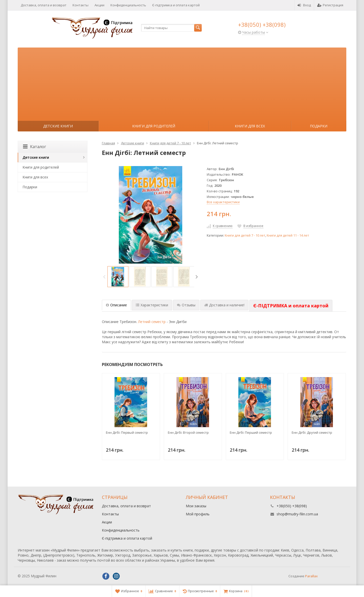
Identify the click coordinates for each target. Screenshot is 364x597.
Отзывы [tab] (186, 305)
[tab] (291, 306)
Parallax (311, 576)
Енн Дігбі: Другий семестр (312, 432)
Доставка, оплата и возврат (44, 5)
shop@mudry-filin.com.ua (297, 514)
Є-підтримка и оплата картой (176, 5)
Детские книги (58, 126)
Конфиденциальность (128, 5)
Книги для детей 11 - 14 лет (288, 235)
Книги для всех (250, 126)
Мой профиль (198, 514)
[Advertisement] (182, 83)
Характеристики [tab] (152, 305)
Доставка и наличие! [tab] (224, 305)
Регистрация (330, 5)
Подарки (319, 126)
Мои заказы (196, 506)
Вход (304, 5)
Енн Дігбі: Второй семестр (188, 432)
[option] (118, 277)
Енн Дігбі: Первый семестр (127, 432)
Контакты (81, 5)
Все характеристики (223, 202)
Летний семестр (152, 322)
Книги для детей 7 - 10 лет (245, 235)
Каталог (35, 147)
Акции (99, 5)
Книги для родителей (154, 126)
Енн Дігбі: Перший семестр (251, 432)
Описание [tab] (116, 305)
